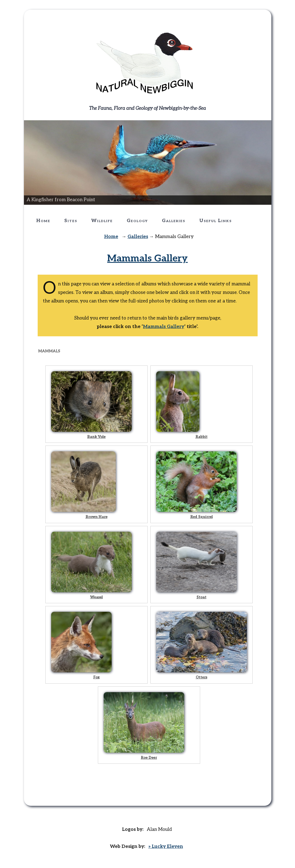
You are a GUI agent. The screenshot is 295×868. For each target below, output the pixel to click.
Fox (96, 677)
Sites (71, 221)
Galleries (174, 221)
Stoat (202, 597)
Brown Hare (97, 517)
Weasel (97, 597)
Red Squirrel (202, 517)
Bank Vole (96, 437)
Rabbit (202, 437)
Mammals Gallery (147, 258)
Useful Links (216, 221)
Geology (137, 221)
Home (43, 221)
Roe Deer (149, 758)
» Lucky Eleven (166, 847)
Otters (202, 677)
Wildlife (102, 221)
